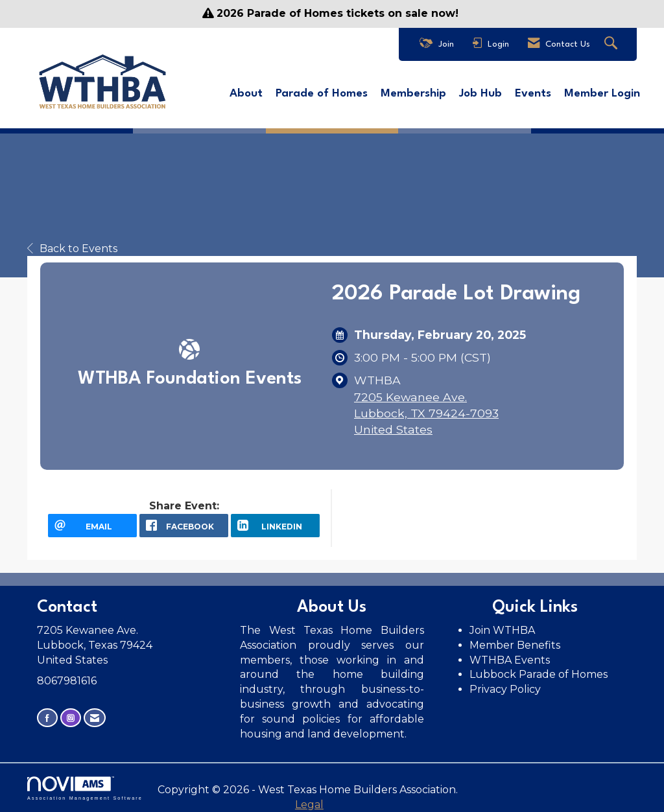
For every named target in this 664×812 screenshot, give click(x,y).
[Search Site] (612, 44)
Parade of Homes (322, 94)
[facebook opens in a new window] (184, 526)
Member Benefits (515, 645)
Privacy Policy (506, 689)
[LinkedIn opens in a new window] (275, 526)
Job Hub (480, 94)
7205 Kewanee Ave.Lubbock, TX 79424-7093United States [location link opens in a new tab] (426, 413)
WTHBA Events (510, 660)
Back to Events (72, 249)
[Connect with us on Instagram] (71, 718)
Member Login (602, 94)
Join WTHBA (502, 630)
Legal (309, 805)
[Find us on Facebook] (47, 718)
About (246, 94)
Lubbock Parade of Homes (539, 674)
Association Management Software (85, 788)
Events (533, 94)
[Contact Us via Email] (95, 718)
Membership (413, 94)
